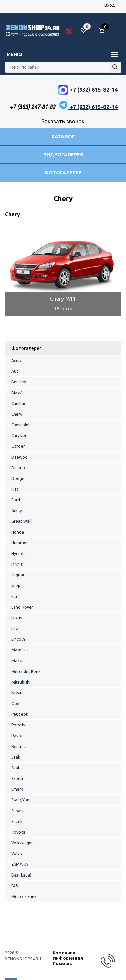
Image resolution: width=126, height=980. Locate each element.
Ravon (17, 736)
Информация (68, 958)
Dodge (18, 478)
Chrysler (19, 436)
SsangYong (22, 800)
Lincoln (18, 639)
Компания (64, 953)
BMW (16, 393)
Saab (16, 757)
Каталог (63, 137)
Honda (18, 532)
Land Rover (22, 607)
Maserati (20, 650)
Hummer (20, 543)
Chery (17, 414)
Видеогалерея (63, 155)
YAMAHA (20, 864)
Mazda (18, 661)
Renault (19, 746)
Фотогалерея (63, 173)
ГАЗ (15, 886)
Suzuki (17, 821)
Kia (14, 596)
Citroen (18, 446)
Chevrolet (21, 425)
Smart (17, 789)
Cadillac (19, 403)
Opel (16, 704)
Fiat (15, 489)
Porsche (19, 725)
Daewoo (19, 457)
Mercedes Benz (26, 671)
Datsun (18, 468)
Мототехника (25, 896)
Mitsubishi (21, 682)
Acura (17, 361)
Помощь (62, 963)
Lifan (16, 628)
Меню (14, 54)
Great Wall (21, 521)
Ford (16, 500)
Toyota (18, 832)
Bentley (19, 382)
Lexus (17, 618)
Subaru (18, 811)
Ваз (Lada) (21, 875)
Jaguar (18, 575)
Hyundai (19, 553)
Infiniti (17, 564)
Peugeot (19, 714)
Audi (16, 371)
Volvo (17, 854)
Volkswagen (23, 843)
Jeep (16, 586)
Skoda (17, 779)
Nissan (17, 693)
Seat (16, 768)
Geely (17, 511)
